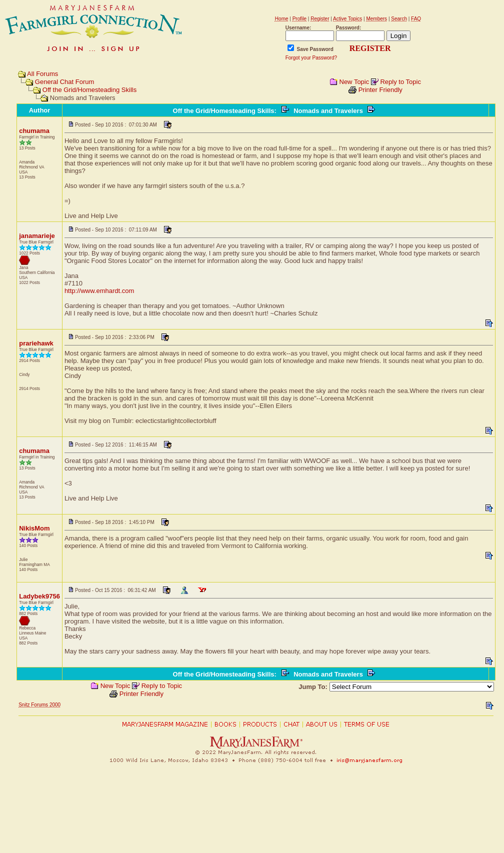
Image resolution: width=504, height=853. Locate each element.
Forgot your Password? (311, 58)
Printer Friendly (380, 90)
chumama (34, 131)
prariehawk (36, 343)
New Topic (354, 82)
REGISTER (370, 48)
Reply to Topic (400, 82)
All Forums (42, 74)
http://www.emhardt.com (99, 291)
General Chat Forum (65, 82)
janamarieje (37, 236)
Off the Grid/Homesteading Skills (89, 90)
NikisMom (34, 528)
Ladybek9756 (39, 596)
